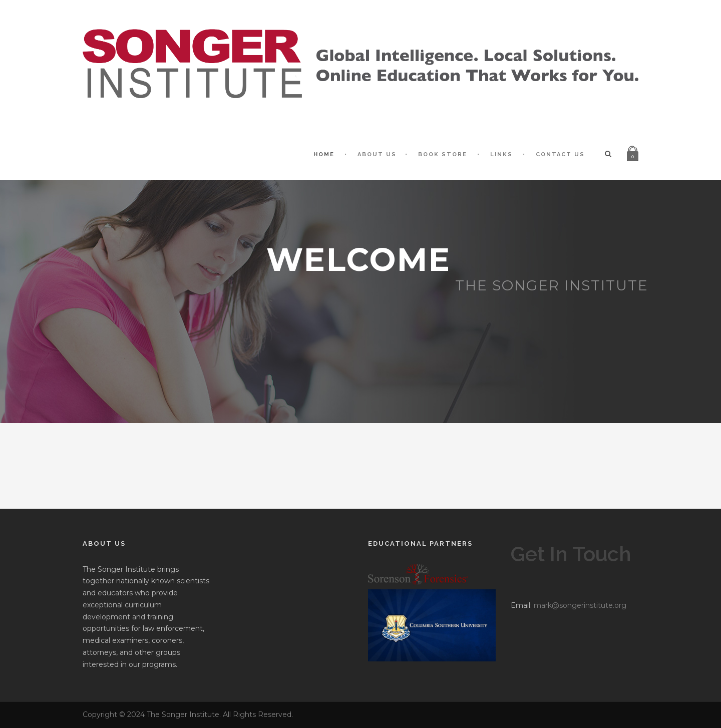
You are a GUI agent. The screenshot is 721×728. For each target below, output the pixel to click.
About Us (377, 154)
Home (324, 154)
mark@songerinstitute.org (580, 605)
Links (501, 154)
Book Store (443, 154)
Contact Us (560, 154)
